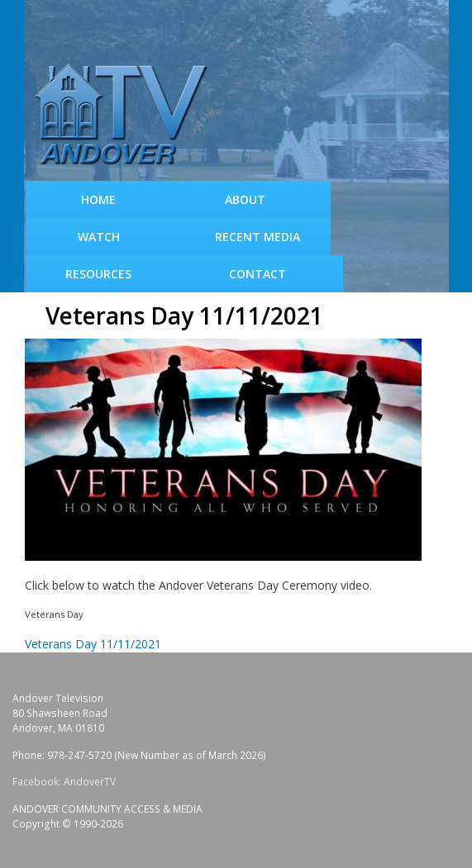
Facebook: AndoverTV (64, 782)
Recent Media (257, 237)
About (245, 199)
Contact (257, 274)
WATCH (99, 237)
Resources (98, 274)
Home (98, 199)
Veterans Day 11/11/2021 (93, 644)
